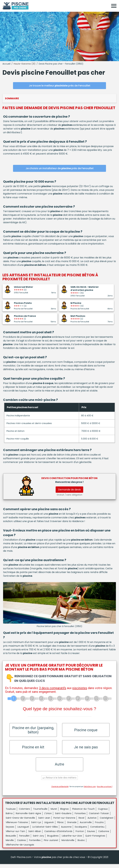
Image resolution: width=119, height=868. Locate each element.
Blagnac (65, 813)
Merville (10, 844)
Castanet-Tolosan (99, 817)
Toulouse (11, 813)
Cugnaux (103, 813)
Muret (54, 813)
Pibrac (61, 826)
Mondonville (68, 844)
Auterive (92, 822)
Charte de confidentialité (60, 791)
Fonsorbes (80, 817)
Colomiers (24, 813)
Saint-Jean (44, 822)
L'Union (48, 817)
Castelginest (107, 822)
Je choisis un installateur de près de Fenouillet (60, 168)
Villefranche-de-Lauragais (20, 849)
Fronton (80, 835)
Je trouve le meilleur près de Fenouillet (60, 86)
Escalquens (81, 831)
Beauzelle (11, 840)
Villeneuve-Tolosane (17, 826)
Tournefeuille (40, 813)
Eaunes (91, 835)
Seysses (10, 831)
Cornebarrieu (97, 831)
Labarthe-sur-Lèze (72, 840)
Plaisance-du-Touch (83, 813)
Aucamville (86, 826)
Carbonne (104, 835)
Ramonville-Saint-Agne (28, 817)
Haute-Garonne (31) (25, 64)
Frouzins (99, 826)
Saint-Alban (35, 835)
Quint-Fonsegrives (95, 840)
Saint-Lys (36, 826)
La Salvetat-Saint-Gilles (45, 831)
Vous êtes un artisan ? (105, 791)
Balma (9, 817)
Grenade (72, 826)
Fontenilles (35, 844)
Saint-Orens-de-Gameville (20, 822)
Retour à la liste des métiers (59, 782)
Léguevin (49, 826)
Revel (81, 822)
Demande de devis (69, 490)
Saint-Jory (38, 840)
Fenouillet (24, 840)
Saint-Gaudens (63, 817)
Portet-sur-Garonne (64, 822)
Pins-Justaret (51, 844)
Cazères (21, 844)
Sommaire (12, 98)
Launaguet (23, 831)
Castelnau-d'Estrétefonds (58, 835)
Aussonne (66, 831)
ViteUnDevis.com (90, 791)
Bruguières (53, 840)
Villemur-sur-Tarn (15, 835)
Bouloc (81, 844)
